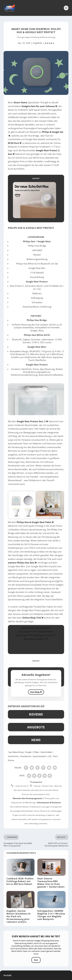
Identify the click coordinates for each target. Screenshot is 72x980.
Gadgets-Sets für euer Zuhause (39, 106)
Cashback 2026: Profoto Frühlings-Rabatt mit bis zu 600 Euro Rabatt (20, 881)
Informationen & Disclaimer (49, 803)
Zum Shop (36, 692)
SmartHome (13, 756)
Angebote (38, 43)
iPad (55, 756)
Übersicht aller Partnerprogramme (27, 798)
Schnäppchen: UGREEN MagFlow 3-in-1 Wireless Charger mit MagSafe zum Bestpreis (51, 915)
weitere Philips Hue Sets (22, 563)
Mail (36, 960)
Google (28, 752)
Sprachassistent (40, 756)
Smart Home (20, 102)
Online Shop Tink (33, 618)
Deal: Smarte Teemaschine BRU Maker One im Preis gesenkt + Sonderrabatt (51, 883)
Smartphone (26, 756)
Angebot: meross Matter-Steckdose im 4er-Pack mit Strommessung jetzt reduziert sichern (19, 916)
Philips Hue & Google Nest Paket (35, 522)
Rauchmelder (46, 752)
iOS (50, 756)
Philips (36, 752)
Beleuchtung (18, 752)
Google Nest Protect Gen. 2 (32, 421)
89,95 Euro (15, 143)
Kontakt (8, 975)
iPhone (11, 760)
